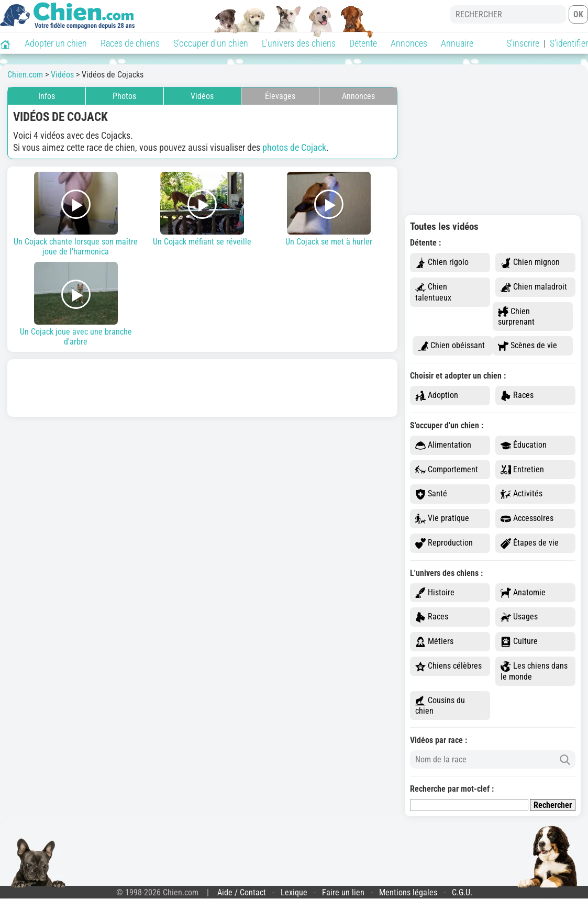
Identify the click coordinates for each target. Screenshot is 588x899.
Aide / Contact (242, 892)
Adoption (437, 396)
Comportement (447, 470)
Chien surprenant (516, 317)
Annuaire (457, 43)
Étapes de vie (530, 543)
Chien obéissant (451, 346)
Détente (363, 43)
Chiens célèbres (448, 666)
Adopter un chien (56, 43)
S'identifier (569, 43)
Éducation (524, 445)
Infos (47, 96)
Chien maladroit (534, 287)
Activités (522, 494)
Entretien (522, 470)
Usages (519, 617)
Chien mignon (530, 263)
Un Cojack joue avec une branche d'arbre (76, 304)
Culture (519, 642)
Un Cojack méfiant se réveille (203, 209)
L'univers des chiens (299, 43)
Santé (431, 494)
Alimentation (443, 445)
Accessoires (527, 519)
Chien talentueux (433, 292)
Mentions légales (408, 892)
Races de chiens (130, 43)
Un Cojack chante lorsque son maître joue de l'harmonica (76, 214)
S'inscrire (523, 43)
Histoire (435, 593)
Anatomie (523, 593)
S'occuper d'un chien (211, 43)
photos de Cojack (294, 147)
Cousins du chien (440, 706)
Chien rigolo (442, 263)
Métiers (434, 642)
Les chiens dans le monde (534, 671)
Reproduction (444, 543)
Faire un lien (343, 892)
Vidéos (202, 96)
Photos (124, 96)
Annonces (409, 43)
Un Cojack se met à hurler (329, 209)
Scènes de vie (528, 346)
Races (517, 396)
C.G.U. (462, 892)
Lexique (294, 892)
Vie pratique (442, 519)
